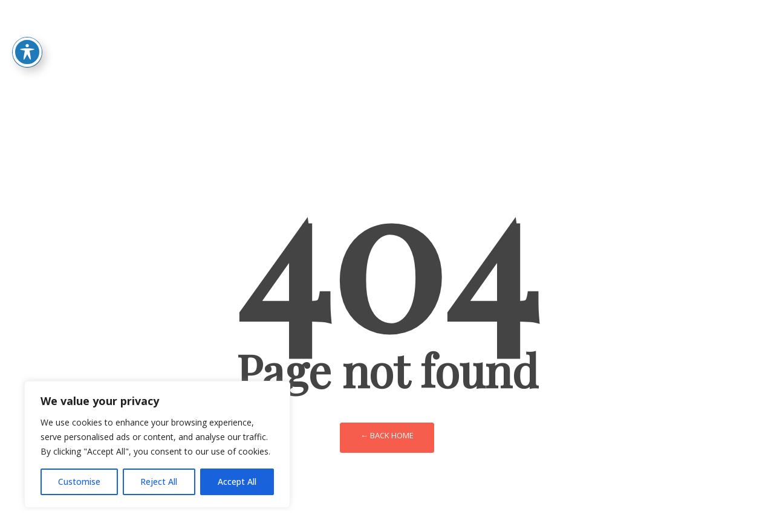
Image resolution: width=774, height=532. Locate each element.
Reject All (159, 482)
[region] (157, 444)
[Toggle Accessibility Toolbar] (27, 33)
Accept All (237, 482)
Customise (79, 482)
